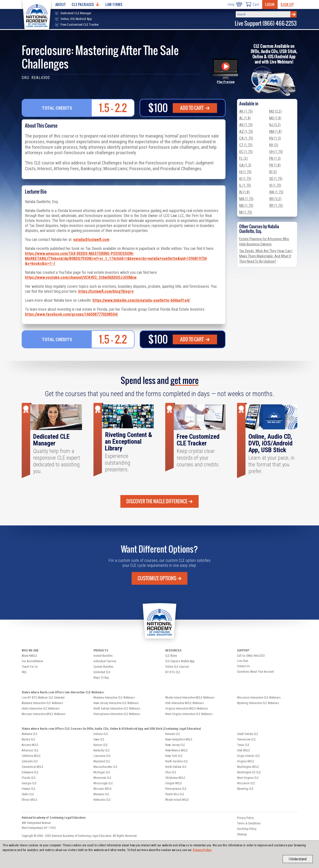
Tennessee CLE (246, 739)
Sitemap (242, 834)
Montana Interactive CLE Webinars (114, 698)
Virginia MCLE (246, 761)
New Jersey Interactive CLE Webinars (116, 703)
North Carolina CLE (177, 761)
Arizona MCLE (30, 745)
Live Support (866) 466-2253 (266, 23)
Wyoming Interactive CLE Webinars (258, 703)
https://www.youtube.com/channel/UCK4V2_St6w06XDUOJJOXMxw (81, 277)
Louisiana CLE (102, 756)
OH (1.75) (276, 152)
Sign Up (287, 4)
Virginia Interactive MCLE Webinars (187, 709)
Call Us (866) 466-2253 (251, 656)
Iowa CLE (99, 739)
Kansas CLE (101, 745)
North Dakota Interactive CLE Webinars (117, 709)
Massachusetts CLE (105, 767)
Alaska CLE (28, 739)
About (61, 4)
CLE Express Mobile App (180, 661)
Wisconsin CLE (246, 783)
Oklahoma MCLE (175, 778)
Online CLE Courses (177, 667)
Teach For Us (30, 667)
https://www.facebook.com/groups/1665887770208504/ (71, 314)
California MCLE (31, 756)
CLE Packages (85, 4)
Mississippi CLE (103, 783)
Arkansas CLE (30, 750)
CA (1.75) (246, 138)
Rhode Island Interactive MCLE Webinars (190, 698)
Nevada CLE (173, 734)
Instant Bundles (103, 656)
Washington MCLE (248, 767)
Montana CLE (101, 794)
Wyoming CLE (245, 789)
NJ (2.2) (275, 125)
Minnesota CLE (102, 778)
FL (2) (243, 158)
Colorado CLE (30, 761)
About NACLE (29, 656)
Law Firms (114, 4)
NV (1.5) (275, 138)
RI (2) (273, 172)
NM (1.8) (275, 132)
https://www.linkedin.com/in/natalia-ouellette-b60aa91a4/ (141, 300)
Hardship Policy (247, 829)
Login (270, 4)
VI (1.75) (275, 185)
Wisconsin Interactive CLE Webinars (259, 698)
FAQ (24, 672)
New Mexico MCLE (176, 750)
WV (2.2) (275, 199)
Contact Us (243, 666)
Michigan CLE (102, 772)
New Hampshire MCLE (179, 739)
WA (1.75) (276, 192)
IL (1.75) (245, 185)
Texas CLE (243, 745)
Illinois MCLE (30, 800)
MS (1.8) (275, 118)
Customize (159, 578)
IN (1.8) (244, 192)
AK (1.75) (246, 111)
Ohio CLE (171, 772)
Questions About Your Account (255, 672)
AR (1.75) (246, 125)
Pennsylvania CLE (176, 789)
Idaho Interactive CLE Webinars (41, 709)
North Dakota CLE (176, 767)
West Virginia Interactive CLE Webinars (189, 714)
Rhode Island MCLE (177, 800)
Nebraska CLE (102, 800)
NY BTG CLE (173, 672)
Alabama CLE (30, 734)
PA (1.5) (275, 158)
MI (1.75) (246, 212)
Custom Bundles (103, 667)
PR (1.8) (275, 165)
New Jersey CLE (175, 745)
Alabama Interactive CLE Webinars (42, 703)
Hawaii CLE (29, 789)
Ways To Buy (101, 678)
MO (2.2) (275, 111)
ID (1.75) (245, 179)
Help (235, 4)
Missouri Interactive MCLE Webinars (44, 714)
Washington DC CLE (249, 772)
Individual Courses (105, 661)
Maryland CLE (102, 761)
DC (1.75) (246, 152)
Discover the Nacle (159, 501)
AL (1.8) (245, 118)
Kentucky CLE (102, 750)
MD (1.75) (246, 206)
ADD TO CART (195, 108)
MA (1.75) (246, 199)
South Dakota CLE (248, 734)
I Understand (298, 859)
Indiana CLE (101, 734)
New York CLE (174, 756)
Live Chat (242, 661)
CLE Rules (171, 656)
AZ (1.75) (246, 132)
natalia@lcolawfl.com (91, 240)
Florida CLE (29, 778)
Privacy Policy (202, 850)
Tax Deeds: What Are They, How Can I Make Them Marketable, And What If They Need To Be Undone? (266, 256)
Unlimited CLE (102, 672)
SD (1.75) (276, 179)
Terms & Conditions (249, 823)
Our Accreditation (32, 661)
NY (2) (274, 145)
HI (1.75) (245, 172)
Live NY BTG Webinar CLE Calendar (43, 698)
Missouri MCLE (103, 789)
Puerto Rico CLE (175, 794)
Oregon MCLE (174, 783)
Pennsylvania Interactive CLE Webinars (117, 714)
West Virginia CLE (248, 778)
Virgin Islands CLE (248, 756)
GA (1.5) (245, 165)
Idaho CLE (28, 794)
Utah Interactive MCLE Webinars (185, 703)
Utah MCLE (243, 750)
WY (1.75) (276, 206)
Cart (252, 4)
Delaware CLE (30, 772)
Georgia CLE (29, 783)
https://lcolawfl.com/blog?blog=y (106, 291)
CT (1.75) (246, 145)
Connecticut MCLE (33, 767)
